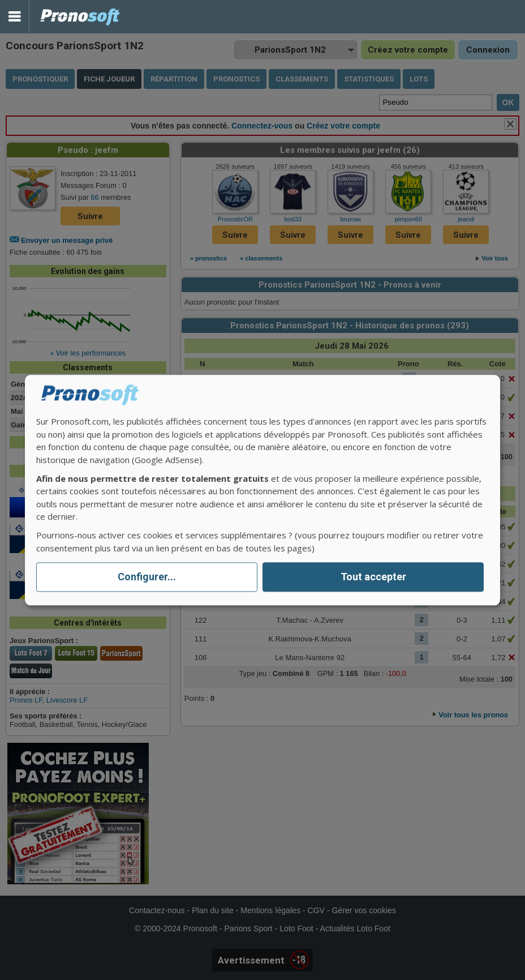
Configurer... (147, 577)
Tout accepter (373, 577)
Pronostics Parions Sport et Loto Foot (80, 17)
